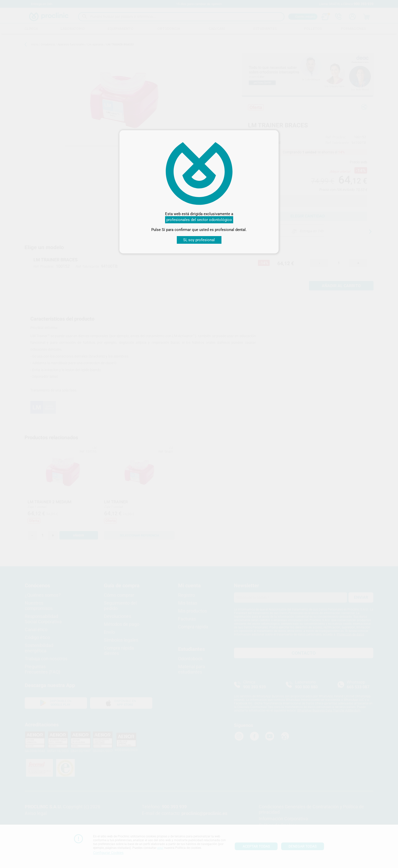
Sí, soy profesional (199, 240)
